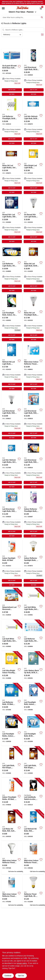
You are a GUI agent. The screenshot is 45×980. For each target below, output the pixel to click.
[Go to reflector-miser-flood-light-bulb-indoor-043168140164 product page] (12, 858)
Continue (8, 976)
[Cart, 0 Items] (41, 8)
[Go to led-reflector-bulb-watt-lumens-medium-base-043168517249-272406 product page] (12, 699)
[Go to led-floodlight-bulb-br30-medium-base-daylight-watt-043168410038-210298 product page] (33, 730)
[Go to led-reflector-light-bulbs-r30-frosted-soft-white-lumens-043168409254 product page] (12, 269)
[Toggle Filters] (42, 35)
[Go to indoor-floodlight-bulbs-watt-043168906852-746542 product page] (12, 794)
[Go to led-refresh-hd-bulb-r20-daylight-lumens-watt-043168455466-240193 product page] (33, 825)
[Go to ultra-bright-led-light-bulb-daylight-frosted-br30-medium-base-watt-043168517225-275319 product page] (33, 171)
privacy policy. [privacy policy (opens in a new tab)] (22, 963)
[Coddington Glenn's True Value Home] (22, 8)
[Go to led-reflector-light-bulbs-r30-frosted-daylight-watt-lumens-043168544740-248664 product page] (33, 635)
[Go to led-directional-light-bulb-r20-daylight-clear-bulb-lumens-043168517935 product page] (12, 514)
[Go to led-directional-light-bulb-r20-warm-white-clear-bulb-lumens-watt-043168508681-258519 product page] (33, 465)
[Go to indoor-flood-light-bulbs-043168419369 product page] (12, 72)
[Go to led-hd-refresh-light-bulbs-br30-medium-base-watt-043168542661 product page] (12, 465)
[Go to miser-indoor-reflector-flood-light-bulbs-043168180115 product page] (33, 367)
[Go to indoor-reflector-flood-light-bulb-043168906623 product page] (33, 514)
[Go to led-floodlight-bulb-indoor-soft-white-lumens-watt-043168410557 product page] (12, 318)
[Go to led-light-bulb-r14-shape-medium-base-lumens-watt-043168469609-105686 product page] (12, 762)
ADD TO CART (12, 90)
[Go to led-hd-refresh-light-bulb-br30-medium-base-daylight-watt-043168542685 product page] (33, 121)
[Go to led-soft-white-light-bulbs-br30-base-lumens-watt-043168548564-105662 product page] (12, 635)
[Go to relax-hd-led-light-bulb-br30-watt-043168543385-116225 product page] (33, 269)
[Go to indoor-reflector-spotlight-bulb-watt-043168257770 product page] (33, 563)
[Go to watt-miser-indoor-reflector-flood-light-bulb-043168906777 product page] (12, 891)
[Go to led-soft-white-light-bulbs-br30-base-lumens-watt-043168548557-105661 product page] (33, 604)
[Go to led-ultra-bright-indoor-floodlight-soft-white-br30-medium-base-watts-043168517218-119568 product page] (12, 667)
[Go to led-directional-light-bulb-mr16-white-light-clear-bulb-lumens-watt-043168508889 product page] (33, 72)
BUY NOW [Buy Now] (12, 94)
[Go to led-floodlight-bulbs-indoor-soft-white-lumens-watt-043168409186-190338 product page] (12, 730)
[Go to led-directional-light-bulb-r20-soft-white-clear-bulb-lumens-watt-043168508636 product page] (12, 416)
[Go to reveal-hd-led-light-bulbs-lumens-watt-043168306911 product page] (12, 220)
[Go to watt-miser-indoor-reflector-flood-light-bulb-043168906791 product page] (33, 858)
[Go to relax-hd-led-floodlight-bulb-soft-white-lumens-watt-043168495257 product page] (33, 318)
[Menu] (3, 8)
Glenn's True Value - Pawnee (22, 12)
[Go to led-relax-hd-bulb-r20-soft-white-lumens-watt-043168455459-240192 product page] (12, 825)
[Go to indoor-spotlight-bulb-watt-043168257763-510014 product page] (12, 563)
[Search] (42, 17)
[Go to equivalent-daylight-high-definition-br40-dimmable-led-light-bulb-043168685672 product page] (12, 367)
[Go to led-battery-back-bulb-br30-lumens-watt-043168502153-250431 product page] (33, 667)
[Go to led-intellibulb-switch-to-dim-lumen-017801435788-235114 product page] (33, 794)
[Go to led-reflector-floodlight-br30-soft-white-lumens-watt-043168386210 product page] (12, 121)
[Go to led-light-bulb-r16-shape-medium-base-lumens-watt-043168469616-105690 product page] (33, 762)
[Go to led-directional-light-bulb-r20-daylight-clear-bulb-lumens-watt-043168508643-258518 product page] (33, 416)
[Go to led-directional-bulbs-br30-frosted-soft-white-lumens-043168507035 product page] (12, 171)
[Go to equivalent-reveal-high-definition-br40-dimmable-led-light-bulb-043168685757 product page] (33, 220)
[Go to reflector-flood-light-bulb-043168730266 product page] (33, 891)
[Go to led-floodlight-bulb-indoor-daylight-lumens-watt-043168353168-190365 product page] (33, 699)
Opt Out (21, 976)
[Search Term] (23, 17)
